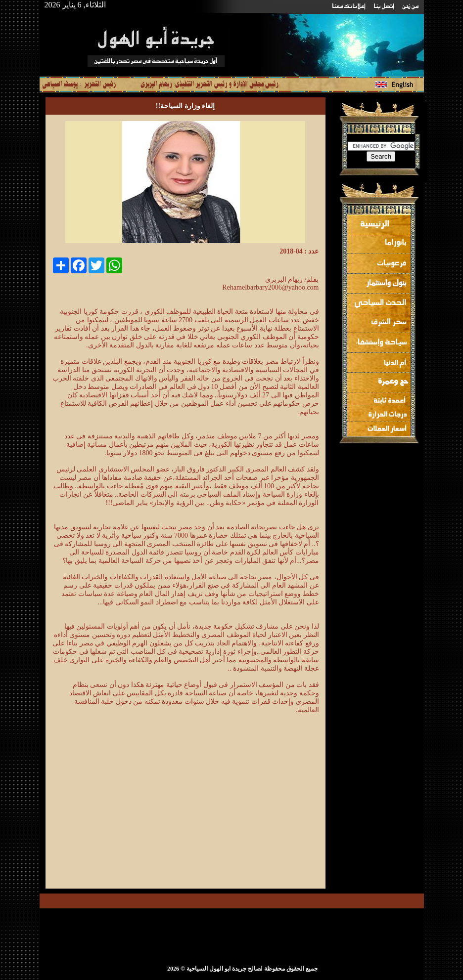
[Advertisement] (236, 811)
